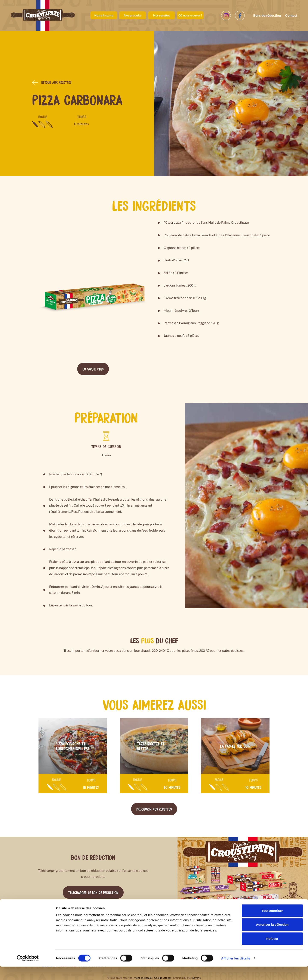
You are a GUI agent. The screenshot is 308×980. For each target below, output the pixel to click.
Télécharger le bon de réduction (93, 892)
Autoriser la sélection (272, 938)
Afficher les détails (236, 972)
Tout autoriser (272, 924)
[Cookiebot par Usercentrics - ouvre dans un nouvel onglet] (28, 972)
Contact (291, 15)
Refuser (272, 952)
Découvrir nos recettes (154, 809)
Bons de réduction (267, 15)
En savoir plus (93, 369)
